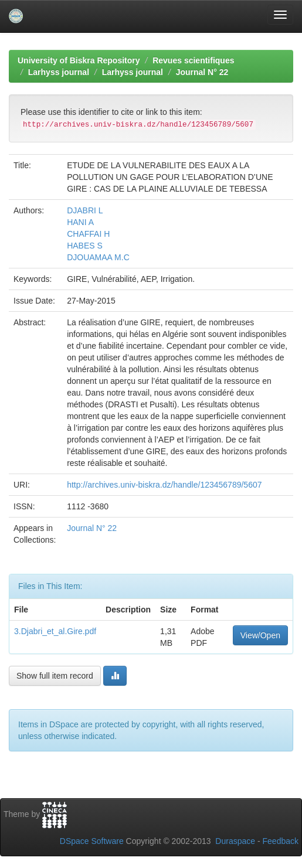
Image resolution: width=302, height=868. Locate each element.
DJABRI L (85, 210)
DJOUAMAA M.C (98, 257)
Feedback (281, 841)
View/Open (260, 635)
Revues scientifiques (193, 60)
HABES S (85, 246)
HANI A (80, 222)
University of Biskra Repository (79, 60)
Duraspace (235, 841)
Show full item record (55, 676)
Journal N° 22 (202, 72)
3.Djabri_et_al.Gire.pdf (55, 631)
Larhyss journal (59, 72)
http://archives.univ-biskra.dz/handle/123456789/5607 (164, 485)
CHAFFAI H (88, 234)
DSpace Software (92, 841)
